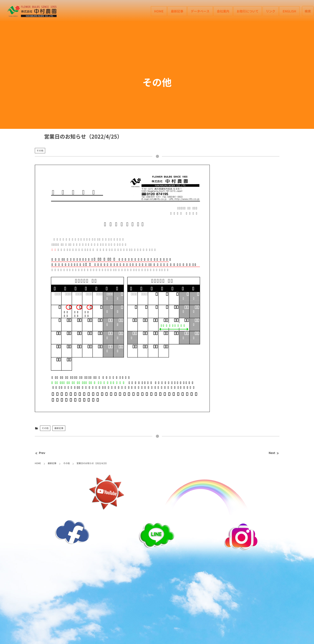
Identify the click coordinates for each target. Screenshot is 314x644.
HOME (159, 11)
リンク (271, 11)
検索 (308, 11)
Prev (40, 453)
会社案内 (223, 11)
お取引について (248, 11)
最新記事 (177, 11)
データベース (200, 11)
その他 (40, 151)
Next (274, 453)
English (289, 11)
